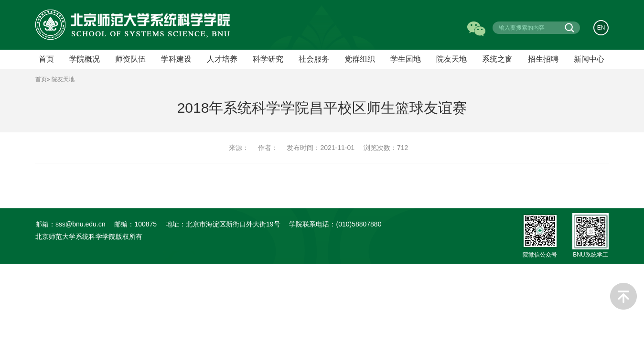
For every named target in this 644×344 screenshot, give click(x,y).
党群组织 (360, 59)
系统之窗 (497, 59)
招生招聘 (543, 59)
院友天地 (451, 59)
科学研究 (268, 59)
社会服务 (314, 59)
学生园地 (406, 59)
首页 (41, 79)
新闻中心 (589, 59)
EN (601, 28)
